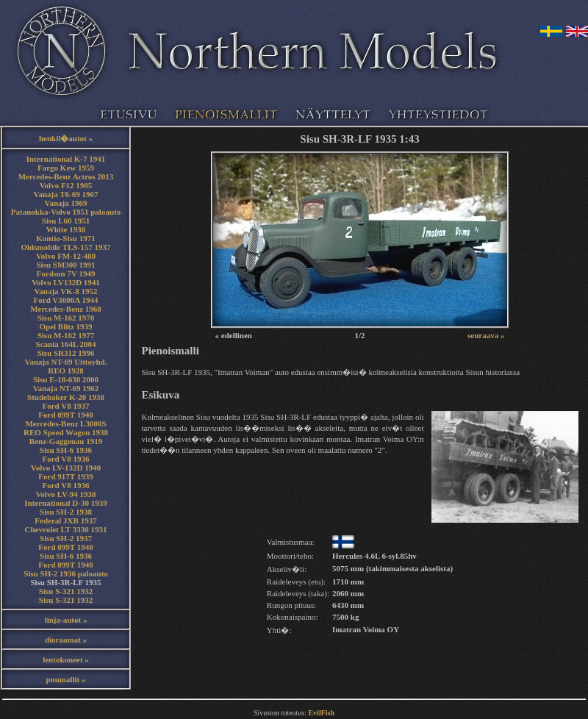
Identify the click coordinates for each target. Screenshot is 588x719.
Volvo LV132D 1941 (66, 282)
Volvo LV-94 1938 (65, 494)
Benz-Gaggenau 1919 (66, 441)
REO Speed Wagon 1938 (66, 432)
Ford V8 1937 (66, 406)
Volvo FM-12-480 (66, 256)
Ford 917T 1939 (65, 476)
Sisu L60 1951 (66, 221)
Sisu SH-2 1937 (66, 538)
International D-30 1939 (65, 503)
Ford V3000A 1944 (66, 300)
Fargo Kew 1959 (66, 168)
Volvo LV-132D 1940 (66, 468)
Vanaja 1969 (66, 203)
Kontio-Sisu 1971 (65, 238)
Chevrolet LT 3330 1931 (66, 529)
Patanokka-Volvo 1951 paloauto (66, 212)
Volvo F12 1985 (66, 185)
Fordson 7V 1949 (66, 273)
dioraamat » (66, 640)
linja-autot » (66, 620)
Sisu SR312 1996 (66, 353)
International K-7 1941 (66, 159)
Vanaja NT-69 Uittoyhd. (66, 362)
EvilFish (321, 713)
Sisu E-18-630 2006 (66, 379)
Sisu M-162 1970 (66, 318)
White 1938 (66, 229)
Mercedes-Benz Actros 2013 (66, 176)
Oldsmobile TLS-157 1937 (65, 247)
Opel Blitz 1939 (65, 326)
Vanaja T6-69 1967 (65, 194)
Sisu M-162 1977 (66, 335)
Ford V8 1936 (66, 459)
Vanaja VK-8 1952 (65, 291)
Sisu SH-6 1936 (66, 450)
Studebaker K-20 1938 (66, 397)
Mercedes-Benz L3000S (65, 423)
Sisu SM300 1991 (65, 265)
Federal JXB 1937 (65, 521)
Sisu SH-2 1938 (66, 512)
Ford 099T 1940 (65, 415)
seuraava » (486, 335)
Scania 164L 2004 (66, 344)
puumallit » (65, 679)
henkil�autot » (66, 138)
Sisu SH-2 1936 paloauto (66, 573)
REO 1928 (66, 371)
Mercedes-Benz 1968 (66, 309)
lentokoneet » (66, 659)
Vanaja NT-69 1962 (66, 388)
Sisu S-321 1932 (66, 591)
